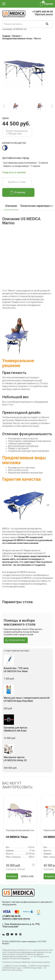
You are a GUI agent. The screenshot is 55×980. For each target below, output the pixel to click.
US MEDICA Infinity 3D (27, 759)
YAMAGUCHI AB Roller (27, 729)
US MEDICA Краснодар (12, 968)
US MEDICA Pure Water (27, 670)
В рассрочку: (16, 869)
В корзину (18, 192)
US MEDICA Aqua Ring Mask (27, 699)
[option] (16, 106)
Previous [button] (4, 106)
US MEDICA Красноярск (32, 968)
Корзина (49, 4)
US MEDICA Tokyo (17, 837)
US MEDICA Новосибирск (39, 966)
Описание (11, 206)
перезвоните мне (15, 640)
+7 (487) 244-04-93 (43, 12)
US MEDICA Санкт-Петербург (15, 966)
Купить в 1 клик (17, 182)
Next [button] (52, 106)
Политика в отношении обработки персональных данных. (26, 962)
